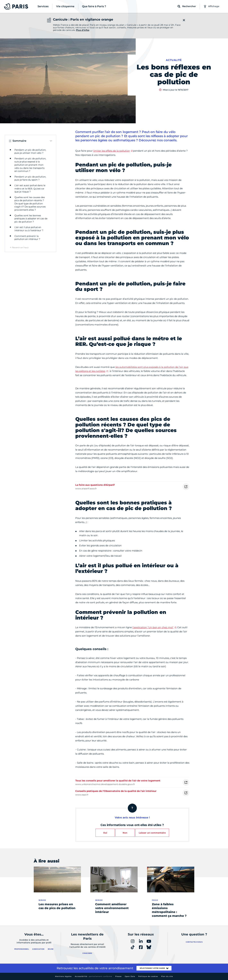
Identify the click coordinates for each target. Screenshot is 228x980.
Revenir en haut (20, 247)
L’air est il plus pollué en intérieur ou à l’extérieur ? (29, 229)
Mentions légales (63, 976)
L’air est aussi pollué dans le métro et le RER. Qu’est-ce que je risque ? (30, 189)
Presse (118, 976)
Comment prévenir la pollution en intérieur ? (27, 238)
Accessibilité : (93, 976)
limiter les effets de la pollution (112, 151)
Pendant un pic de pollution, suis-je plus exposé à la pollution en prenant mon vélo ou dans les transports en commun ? (30, 165)
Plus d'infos (83, 30)
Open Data (130, 976)
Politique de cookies (148, 976)
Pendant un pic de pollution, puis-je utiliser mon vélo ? (30, 151)
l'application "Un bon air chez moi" (153, 627)
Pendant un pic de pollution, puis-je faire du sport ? (30, 178)
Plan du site (167, 976)
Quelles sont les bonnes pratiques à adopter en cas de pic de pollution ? (31, 219)
